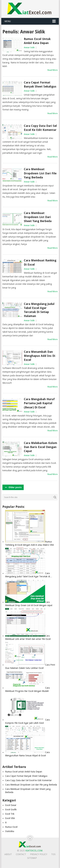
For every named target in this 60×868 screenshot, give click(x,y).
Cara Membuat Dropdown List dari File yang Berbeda (40, 173)
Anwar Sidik (29, 47)
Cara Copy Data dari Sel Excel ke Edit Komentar (40, 128)
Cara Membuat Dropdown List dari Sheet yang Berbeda (38, 217)
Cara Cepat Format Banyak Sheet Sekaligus (40, 84)
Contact (21, 854)
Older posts (13, 487)
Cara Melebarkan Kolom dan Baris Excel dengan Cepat (40, 447)
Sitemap (32, 858)
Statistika (10, 831)
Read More (53, 70)
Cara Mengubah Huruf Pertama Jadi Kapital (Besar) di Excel (39, 403)
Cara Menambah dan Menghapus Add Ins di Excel (40, 356)
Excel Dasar (11, 805)
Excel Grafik (11, 809)
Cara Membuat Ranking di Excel (40, 262)
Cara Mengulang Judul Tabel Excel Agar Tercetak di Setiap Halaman (39, 310)
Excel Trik (10, 814)
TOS (53, 854)
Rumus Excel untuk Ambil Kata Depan (37, 41)
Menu (8, 21)
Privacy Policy (39, 854)
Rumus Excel (11, 827)
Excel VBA (10, 818)
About (8, 854)
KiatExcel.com (34, 851)
